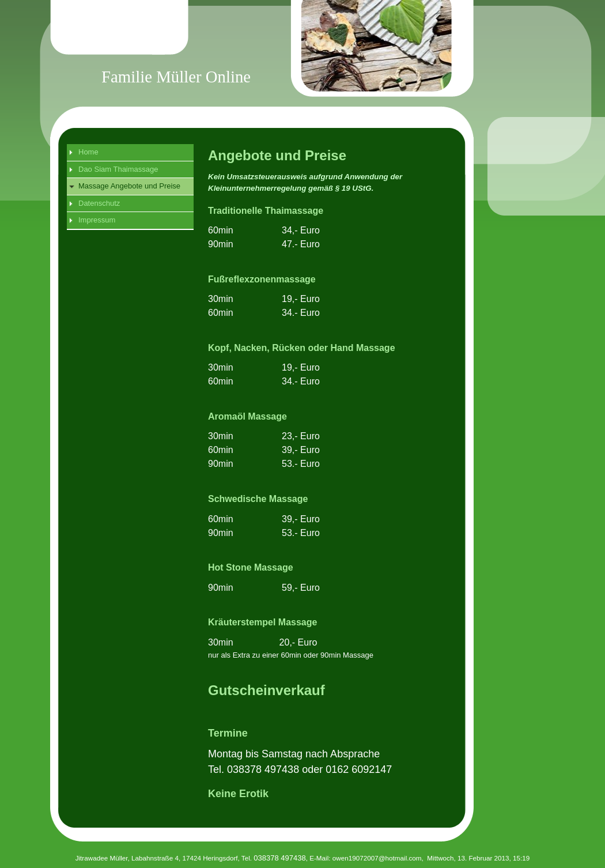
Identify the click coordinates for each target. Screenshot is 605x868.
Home (88, 152)
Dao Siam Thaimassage (118, 169)
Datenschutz (99, 203)
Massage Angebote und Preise (129, 186)
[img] (315, 61)
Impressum (97, 220)
